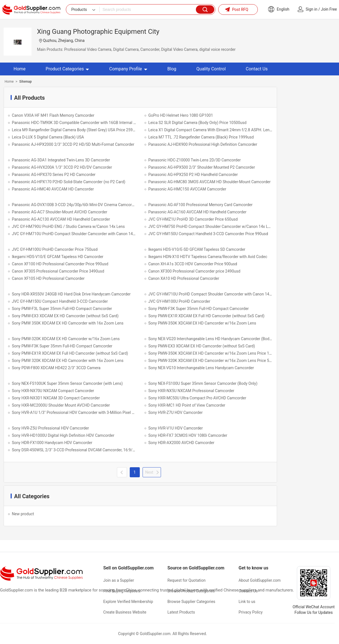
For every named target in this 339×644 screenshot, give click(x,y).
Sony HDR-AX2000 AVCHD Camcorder (181, 443)
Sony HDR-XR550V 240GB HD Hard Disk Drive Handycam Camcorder (71, 294)
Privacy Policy (251, 612)
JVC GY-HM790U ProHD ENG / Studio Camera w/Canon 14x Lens (68, 226)
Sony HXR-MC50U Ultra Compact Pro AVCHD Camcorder (197, 398)
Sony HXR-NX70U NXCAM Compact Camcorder (53, 391)
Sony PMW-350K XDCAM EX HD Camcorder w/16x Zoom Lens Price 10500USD (217, 353)
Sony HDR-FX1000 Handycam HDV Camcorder (52, 443)
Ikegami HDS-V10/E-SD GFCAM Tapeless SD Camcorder (197, 249)
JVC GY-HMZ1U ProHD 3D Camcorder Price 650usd (193, 219)
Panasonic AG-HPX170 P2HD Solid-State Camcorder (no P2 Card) (69, 182)
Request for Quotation (187, 580)
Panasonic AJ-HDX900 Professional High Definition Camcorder (203, 144)
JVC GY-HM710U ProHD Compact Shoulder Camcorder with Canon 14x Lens (78, 234)
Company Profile (128, 69)
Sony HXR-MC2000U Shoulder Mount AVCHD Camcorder (61, 405)
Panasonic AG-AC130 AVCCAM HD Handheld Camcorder (61, 219)
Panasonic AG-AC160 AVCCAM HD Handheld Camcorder (198, 212)
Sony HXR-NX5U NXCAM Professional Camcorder (191, 391)
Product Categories (68, 69)
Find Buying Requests (122, 591)
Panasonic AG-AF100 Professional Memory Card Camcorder (200, 205)
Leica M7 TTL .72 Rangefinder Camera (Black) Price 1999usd (201, 137)
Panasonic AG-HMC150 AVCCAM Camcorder (187, 189)
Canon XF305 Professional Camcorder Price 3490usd (58, 271)
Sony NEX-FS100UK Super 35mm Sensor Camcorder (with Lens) (67, 383)
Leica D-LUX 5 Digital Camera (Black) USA (48, 137)
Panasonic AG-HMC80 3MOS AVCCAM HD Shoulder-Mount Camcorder (210, 182)
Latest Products (181, 612)
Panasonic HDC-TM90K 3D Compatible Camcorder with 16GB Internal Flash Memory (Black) (92, 123)
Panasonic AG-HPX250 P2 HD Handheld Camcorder (193, 175)
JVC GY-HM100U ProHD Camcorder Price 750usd (55, 249)
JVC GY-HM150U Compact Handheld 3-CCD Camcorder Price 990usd (208, 234)
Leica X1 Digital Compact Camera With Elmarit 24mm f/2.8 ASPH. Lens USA (214, 130)
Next (149, 472)
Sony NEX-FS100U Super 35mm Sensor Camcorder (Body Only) (203, 383)
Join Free (329, 9)
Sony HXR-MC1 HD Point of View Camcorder (187, 405)
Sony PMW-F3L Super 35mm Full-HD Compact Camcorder (62, 309)
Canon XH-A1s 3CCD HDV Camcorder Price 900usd (193, 264)
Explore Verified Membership (128, 602)
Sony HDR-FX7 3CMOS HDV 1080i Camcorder (188, 435)
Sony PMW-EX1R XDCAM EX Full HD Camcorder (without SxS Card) (207, 316)
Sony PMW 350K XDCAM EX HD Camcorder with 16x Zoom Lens (68, 323)
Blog (172, 69)
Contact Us (257, 69)
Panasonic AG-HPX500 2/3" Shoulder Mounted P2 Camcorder (202, 167)
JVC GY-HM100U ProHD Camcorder (179, 301)
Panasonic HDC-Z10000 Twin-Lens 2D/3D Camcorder (195, 160)
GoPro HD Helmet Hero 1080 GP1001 (181, 115)
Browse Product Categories (191, 591)
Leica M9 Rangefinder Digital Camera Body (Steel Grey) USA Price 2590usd (77, 130)
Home (20, 69)
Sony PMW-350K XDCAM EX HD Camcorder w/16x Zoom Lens (202, 323)
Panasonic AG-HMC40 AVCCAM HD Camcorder (53, 189)
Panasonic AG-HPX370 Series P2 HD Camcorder (54, 175)
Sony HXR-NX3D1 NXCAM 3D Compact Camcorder (56, 398)
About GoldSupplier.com (260, 580)
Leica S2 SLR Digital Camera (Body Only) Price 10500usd (198, 123)
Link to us (247, 602)
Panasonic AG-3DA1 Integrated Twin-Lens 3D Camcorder (61, 160)
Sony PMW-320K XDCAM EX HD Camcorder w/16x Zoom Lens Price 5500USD (216, 361)
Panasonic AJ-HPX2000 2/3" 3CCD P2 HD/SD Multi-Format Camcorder (73, 144)
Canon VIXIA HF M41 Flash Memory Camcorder (53, 115)
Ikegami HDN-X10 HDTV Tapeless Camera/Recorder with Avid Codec (208, 257)
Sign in (312, 9)
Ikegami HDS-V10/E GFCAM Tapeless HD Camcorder (58, 257)
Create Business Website (125, 612)
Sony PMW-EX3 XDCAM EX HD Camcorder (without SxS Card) (65, 316)
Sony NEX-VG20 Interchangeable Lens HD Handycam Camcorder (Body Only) (215, 339)
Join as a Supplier (119, 580)
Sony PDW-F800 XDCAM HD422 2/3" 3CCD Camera (56, 368)
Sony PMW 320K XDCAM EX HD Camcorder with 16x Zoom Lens (68, 361)
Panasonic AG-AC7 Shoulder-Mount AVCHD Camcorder (60, 212)
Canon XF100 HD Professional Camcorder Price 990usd (60, 264)
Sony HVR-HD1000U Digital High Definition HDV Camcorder (63, 435)
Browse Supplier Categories (191, 602)
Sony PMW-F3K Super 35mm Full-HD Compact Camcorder (199, 309)
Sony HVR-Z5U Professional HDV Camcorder (51, 428)
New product (23, 514)
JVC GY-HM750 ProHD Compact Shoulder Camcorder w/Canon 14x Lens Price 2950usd (224, 226)
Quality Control (211, 69)
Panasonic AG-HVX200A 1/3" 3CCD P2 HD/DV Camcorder (62, 167)
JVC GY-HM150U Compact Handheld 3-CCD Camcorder (60, 301)
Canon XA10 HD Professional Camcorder (184, 278)
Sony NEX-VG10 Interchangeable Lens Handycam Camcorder (201, 368)
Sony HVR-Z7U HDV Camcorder (176, 412)
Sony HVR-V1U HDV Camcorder (176, 428)
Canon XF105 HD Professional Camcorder (48, 278)
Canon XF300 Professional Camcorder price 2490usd (194, 271)
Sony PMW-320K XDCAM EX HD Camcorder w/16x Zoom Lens (66, 339)
